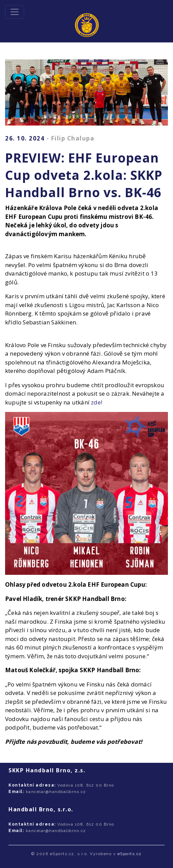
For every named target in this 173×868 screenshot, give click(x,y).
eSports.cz (130, 854)
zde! (97, 402)
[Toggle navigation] (15, 12)
